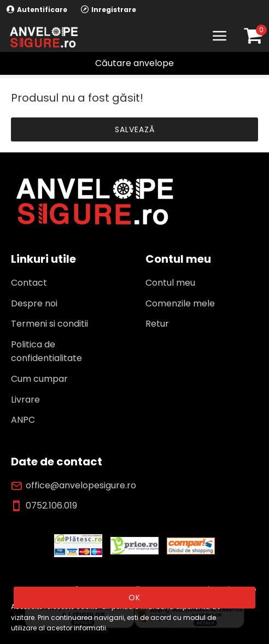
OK (134, 598)
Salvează (135, 129)
